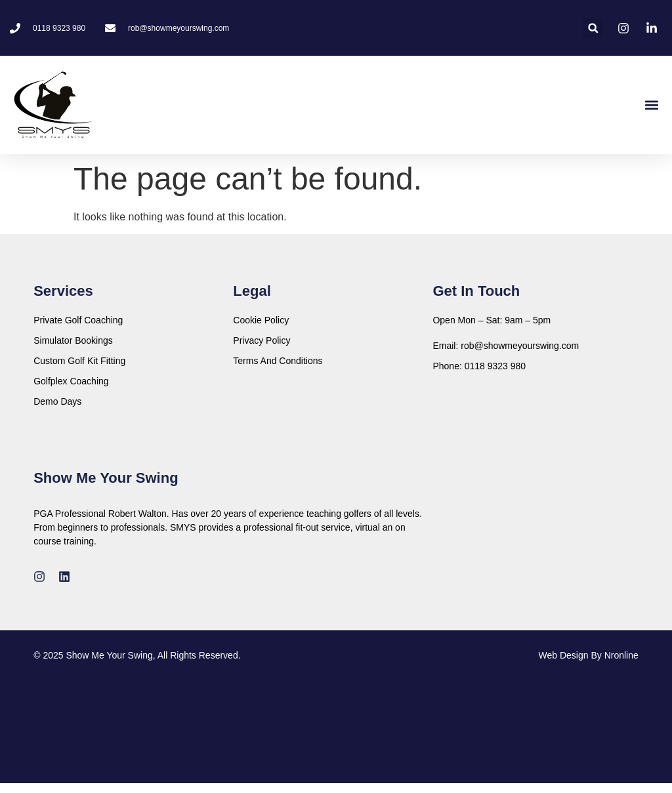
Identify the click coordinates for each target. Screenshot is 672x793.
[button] (593, 28)
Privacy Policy (262, 340)
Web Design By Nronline (589, 655)
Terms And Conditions (278, 361)
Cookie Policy (261, 320)
